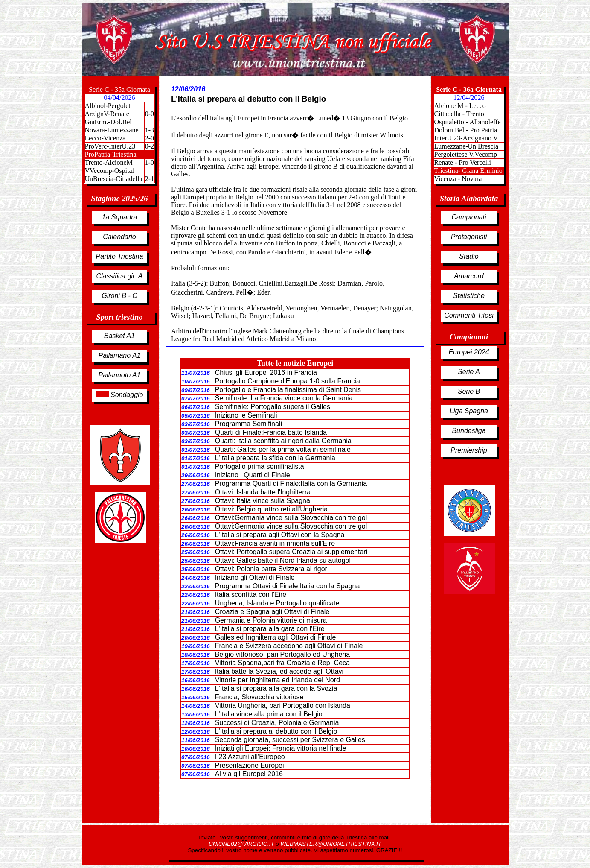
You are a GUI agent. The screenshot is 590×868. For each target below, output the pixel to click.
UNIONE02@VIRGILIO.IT (242, 844)
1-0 (150, 162)
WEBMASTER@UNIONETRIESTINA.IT (331, 844)
